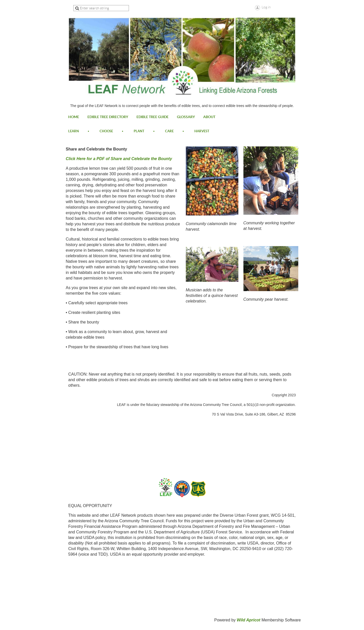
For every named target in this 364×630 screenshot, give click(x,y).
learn (74, 131)
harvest (202, 131)
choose (106, 131)
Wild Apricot (248, 620)
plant (139, 131)
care (169, 131)
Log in (266, 7)
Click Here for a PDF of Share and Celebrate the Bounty (119, 159)
